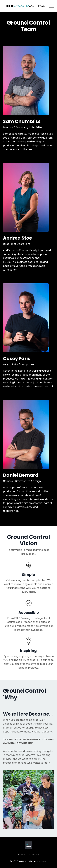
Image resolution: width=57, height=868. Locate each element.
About (22, 854)
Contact (34, 854)
